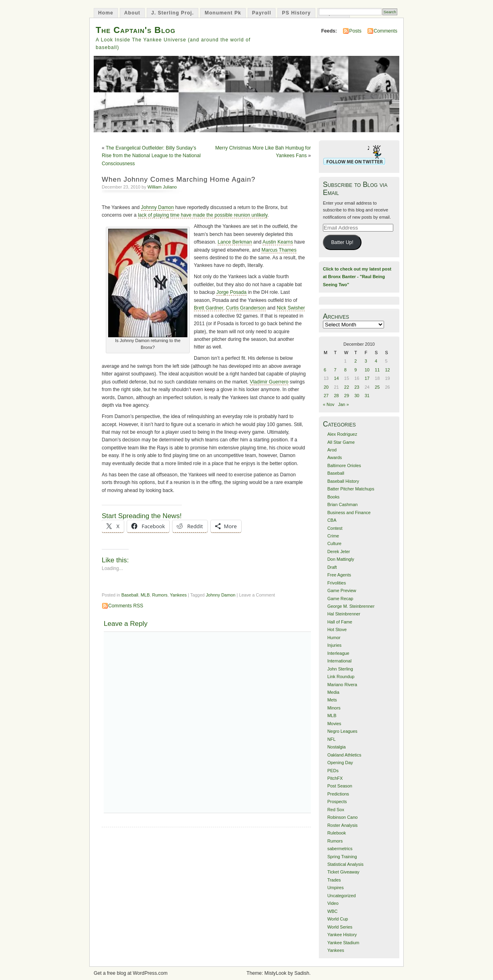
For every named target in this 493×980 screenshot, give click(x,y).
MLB (145, 595)
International (339, 661)
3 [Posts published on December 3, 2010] (366, 361)
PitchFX (335, 778)
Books (333, 497)
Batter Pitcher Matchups (351, 489)
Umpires (336, 888)
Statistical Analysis (345, 864)
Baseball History (343, 481)
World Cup (338, 919)
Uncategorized (342, 896)
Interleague (338, 653)
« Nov (329, 404)
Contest (335, 528)
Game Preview (342, 590)
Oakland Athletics (344, 755)
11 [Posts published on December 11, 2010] (377, 370)
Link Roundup (341, 677)
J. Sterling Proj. (173, 13)
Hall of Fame (340, 622)
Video (333, 903)
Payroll (262, 13)
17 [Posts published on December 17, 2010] (367, 378)
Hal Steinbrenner (344, 614)
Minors (334, 708)
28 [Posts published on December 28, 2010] (336, 396)
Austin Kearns (278, 242)
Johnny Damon (158, 207)
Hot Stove (337, 629)
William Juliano (162, 187)
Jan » (344, 404)
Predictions (338, 794)
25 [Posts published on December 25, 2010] (377, 387)
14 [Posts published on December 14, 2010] (336, 378)
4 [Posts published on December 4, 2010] (376, 361)
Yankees (178, 595)
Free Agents (339, 575)
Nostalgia (337, 747)
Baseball (130, 595)
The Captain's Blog (136, 30)
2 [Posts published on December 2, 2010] (355, 361)
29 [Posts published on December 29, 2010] (347, 396)
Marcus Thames (279, 250)
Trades (334, 880)
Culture (334, 543)
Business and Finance (349, 513)
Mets (332, 700)
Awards (335, 457)
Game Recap (340, 599)
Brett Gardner (208, 308)
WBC (333, 911)
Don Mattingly (341, 559)
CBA (332, 520)
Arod (332, 450)
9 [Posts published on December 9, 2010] (355, 370)
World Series (340, 927)
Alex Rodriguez (342, 434)
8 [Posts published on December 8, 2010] (345, 370)
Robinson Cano (342, 817)
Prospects (337, 802)
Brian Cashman (342, 504)
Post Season (340, 786)
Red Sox (336, 810)
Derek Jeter (339, 552)
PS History (296, 13)
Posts (355, 31)
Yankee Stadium (343, 943)
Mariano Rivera (342, 685)
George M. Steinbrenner (351, 606)
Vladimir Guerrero (269, 382)
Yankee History (342, 935)
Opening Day (340, 763)
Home (106, 13)
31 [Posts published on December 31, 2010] (367, 396)
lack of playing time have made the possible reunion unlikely (203, 215)
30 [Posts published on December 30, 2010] (357, 396)
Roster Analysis (342, 825)
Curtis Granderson (246, 308)
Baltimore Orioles (344, 465)
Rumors (160, 595)
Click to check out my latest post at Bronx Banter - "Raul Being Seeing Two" (357, 277)
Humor (334, 638)
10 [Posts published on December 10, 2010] (367, 370)
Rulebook (337, 833)
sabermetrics (340, 849)
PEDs (333, 771)
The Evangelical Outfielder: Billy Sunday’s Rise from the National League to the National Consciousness (151, 156)
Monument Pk (223, 13)
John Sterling (340, 669)
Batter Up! (342, 242)
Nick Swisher (291, 308)
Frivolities (337, 583)
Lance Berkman (235, 242)
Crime (333, 536)
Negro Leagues (342, 731)
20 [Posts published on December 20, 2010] (326, 387)
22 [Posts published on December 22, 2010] (347, 387)
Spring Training (342, 857)
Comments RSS (126, 606)
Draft (332, 567)
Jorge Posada (231, 292)
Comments (385, 31)
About (132, 13)
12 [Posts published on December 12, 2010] (388, 370)
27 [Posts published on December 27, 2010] (326, 396)
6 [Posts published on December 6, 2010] (325, 370)
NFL (332, 739)
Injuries (334, 645)
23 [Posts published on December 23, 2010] (357, 387)
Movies (334, 724)
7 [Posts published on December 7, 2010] (335, 370)
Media (333, 692)
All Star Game (341, 442)
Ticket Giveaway (343, 872)
